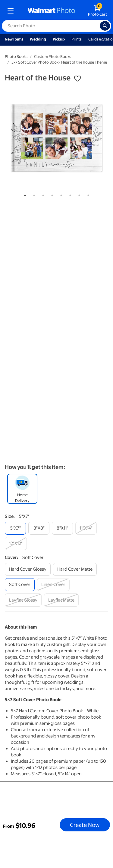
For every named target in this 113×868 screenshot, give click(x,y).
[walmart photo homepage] (52, 11)
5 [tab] (60, 194)
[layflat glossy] (23, 600)
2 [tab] (33, 194)
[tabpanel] (56, 138)
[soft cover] (20, 585)
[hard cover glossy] (28, 569)
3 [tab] (42, 194)
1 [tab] (24, 194)
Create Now (85, 825)
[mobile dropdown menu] (11, 11)
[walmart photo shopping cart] (97, 11)
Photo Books (16, 57)
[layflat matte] (61, 600)
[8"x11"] (62, 528)
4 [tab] (51, 194)
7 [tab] (78, 194)
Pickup (59, 39)
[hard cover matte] (75, 569)
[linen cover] (53, 585)
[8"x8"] (39, 528)
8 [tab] (87, 194)
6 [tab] (69, 194)
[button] (77, 79)
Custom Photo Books (53, 57)
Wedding (38, 39)
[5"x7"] (15, 528)
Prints (77, 39)
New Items (14, 39)
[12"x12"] (16, 544)
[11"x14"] (86, 528)
